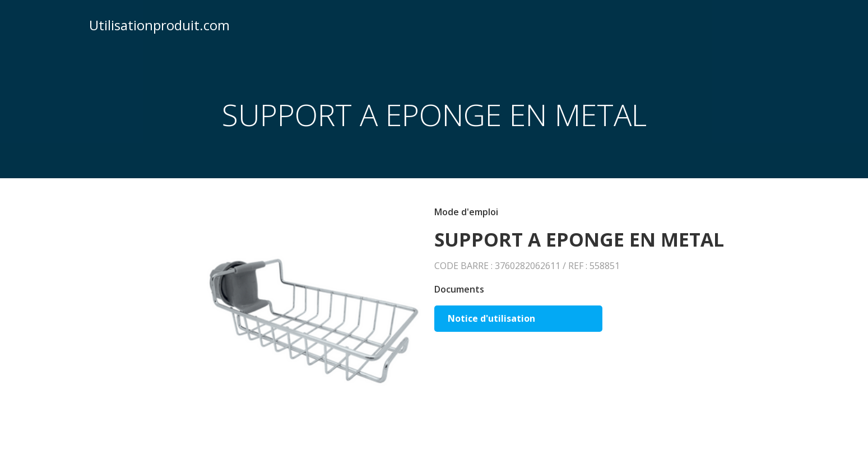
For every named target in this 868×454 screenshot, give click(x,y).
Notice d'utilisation (491, 318)
